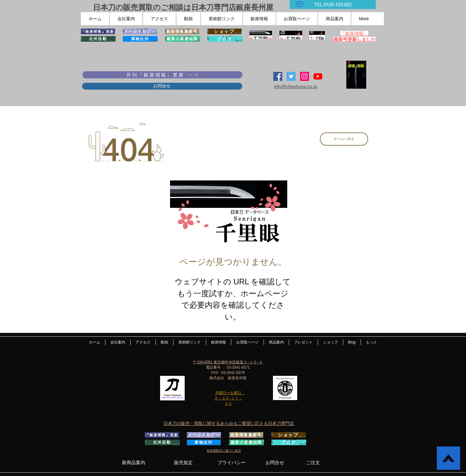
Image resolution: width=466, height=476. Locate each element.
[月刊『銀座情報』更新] (162, 75)
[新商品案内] (134, 462)
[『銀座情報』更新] (98, 31)
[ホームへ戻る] (344, 139)
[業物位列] (140, 39)
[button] (126, 19)
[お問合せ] (162, 86)
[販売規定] (184, 462)
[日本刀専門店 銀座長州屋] (291, 76)
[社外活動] (98, 39)
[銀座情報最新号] (182, 31)
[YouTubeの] (318, 76)
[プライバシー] (232, 462)
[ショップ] (224, 31)
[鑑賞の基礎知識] (182, 39)
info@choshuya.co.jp (295, 86)
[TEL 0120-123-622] (333, 5)
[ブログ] (225, 39)
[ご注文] (313, 462)
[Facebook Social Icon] (278, 76)
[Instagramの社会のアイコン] (305, 76)
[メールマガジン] (140, 31)
